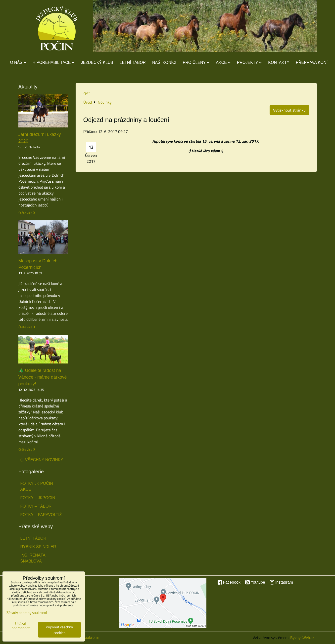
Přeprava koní (311, 62)
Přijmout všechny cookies (59, 630)
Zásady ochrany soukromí (27, 613)
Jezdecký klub (97, 62)
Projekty (249, 62)
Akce (223, 62)
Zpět (87, 93)
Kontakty (279, 62)
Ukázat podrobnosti (21, 626)
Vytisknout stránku (289, 110)
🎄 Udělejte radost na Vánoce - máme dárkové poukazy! (43, 377)
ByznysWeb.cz (302, 638)
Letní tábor (133, 62)
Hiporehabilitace (54, 62)
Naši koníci (164, 62)
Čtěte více (25, 213)
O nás (18, 62)
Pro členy (196, 62)
